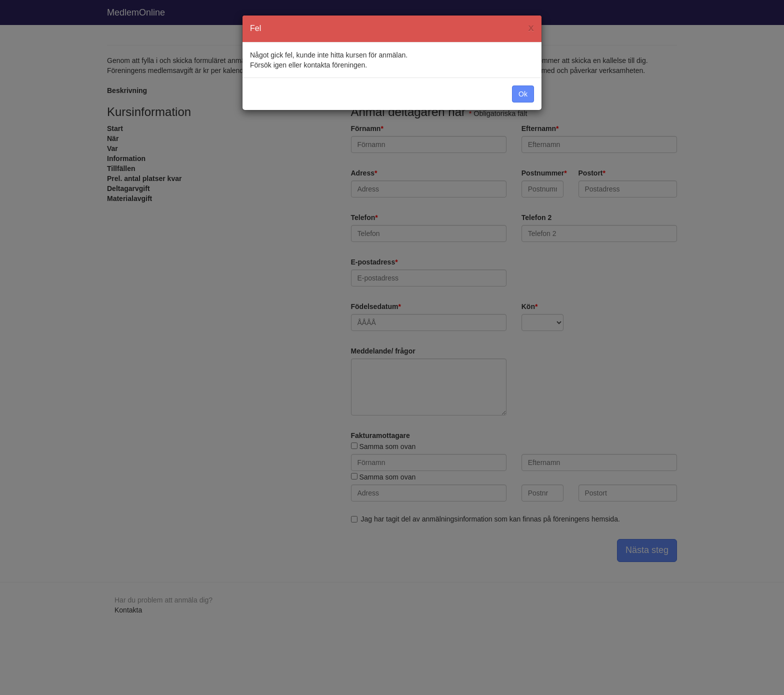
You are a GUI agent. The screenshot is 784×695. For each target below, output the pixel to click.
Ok (523, 94)
